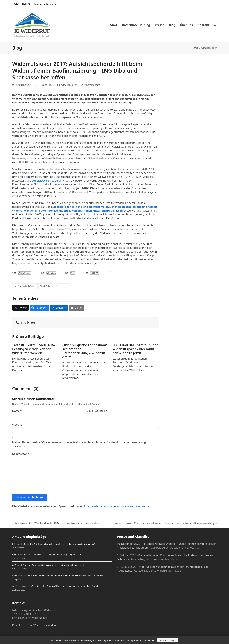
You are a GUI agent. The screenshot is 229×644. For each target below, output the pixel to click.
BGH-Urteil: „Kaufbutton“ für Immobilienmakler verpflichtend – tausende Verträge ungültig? (54, 544)
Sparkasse (62, 286)
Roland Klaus (47, 85)
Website (17, 425)
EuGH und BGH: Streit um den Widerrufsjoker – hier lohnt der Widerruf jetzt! (136, 349)
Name (17, 411)
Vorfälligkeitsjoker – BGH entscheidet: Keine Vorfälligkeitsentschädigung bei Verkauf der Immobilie (57, 586)
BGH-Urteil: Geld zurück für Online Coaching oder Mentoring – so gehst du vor (48, 555)
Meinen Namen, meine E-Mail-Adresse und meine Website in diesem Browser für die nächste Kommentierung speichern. (79, 444)
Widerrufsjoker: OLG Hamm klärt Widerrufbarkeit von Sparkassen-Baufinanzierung (166, 523)
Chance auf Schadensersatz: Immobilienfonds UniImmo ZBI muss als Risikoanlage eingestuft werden (58, 576)
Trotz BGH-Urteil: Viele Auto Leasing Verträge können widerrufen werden (34, 349)
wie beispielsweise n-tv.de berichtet (48, 181)
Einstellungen (167, 640)
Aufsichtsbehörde (25, 286)
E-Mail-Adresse (97, 411)
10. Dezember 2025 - (130, 544)
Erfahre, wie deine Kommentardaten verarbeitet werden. (118, 506)
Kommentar (21, 454)
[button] (215, 25)
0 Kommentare (92, 85)
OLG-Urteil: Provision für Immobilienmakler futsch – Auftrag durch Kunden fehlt (48, 565)
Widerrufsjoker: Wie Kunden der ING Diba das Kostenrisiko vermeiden (56, 523)
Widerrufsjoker (69, 85)
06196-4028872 (27, 614)
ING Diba (46, 286)
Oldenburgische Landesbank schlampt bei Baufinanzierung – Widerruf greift (85, 351)
